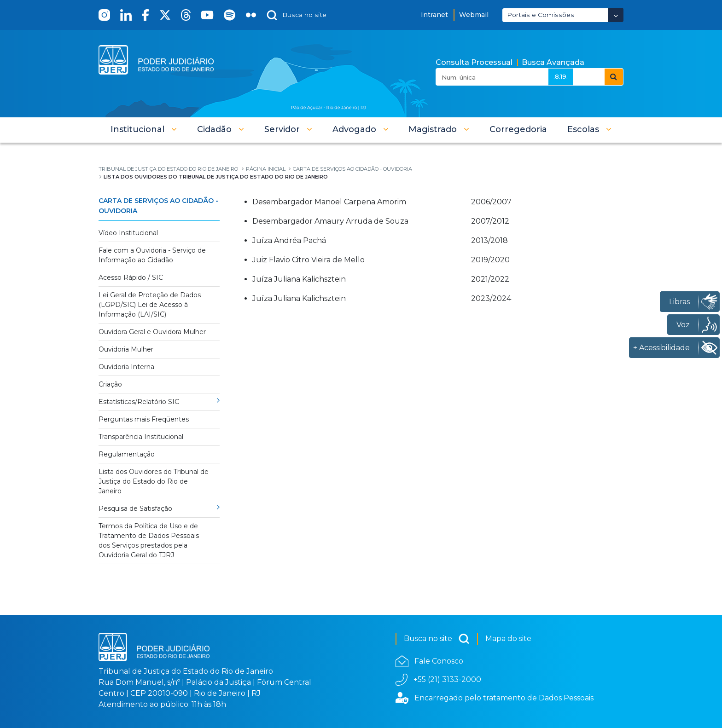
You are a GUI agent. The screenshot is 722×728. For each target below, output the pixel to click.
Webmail (474, 15)
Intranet (434, 15)
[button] (144, 129)
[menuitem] (518, 129)
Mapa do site (508, 638)
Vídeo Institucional (128, 233)
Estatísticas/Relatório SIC (139, 402)
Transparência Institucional (141, 437)
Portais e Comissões (541, 15)
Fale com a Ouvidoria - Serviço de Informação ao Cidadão (152, 255)
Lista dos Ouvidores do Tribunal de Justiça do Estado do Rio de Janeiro (154, 481)
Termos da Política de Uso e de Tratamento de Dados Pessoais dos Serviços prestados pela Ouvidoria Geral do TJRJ (149, 540)
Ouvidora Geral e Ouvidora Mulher (152, 332)
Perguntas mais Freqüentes (144, 419)
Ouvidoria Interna (126, 367)
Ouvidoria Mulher (126, 349)
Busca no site (437, 639)
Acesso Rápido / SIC (131, 277)
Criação (110, 384)
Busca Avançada (553, 62)
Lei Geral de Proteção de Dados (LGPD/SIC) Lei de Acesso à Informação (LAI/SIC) (150, 305)
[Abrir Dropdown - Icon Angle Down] (616, 15)
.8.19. (561, 76)
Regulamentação (127, 454)
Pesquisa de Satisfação (135, 508)
